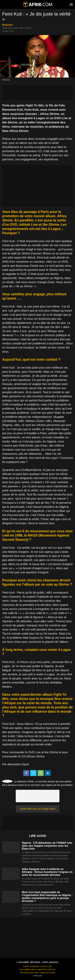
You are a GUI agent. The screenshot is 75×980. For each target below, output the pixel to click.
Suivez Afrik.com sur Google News (37, 809)
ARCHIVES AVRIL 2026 (29, 973)
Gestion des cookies (47, 973)
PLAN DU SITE (46, 967)
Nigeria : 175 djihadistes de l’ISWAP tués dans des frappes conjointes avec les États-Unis (47, 846)
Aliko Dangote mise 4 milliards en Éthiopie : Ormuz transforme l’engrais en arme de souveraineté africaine (47, 872)
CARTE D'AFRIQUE (31, 967)
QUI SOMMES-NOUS (28, 970)
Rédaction (7, 25)
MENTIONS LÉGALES (47, 970)
